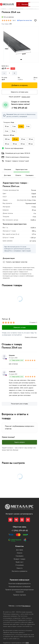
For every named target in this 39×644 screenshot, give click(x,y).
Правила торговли (20, 595)
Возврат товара (19, 559)
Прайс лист (20, 562)
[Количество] (9, 73)
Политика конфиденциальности (20, 584)
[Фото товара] (21, 45)
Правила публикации (31, 337)
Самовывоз (30, 175)
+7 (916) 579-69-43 (20, 531)
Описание (7, 169)
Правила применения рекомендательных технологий (20, 591)
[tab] (21, 60)
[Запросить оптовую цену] (19, 92)
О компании (20, 565)
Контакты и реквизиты (20, 571)
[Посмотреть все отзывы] (19, 404)
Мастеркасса (26, 606)
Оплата (18, 175)
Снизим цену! (26, 97)
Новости (20, 568)
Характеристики (22, 169)
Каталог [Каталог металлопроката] (23, 4)
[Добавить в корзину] (19, 85)
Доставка (7, 175)
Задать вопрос (20, 442)
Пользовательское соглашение (20, 587)
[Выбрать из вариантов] (7, 126)
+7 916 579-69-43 (19, 108)
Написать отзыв (19, 327)
